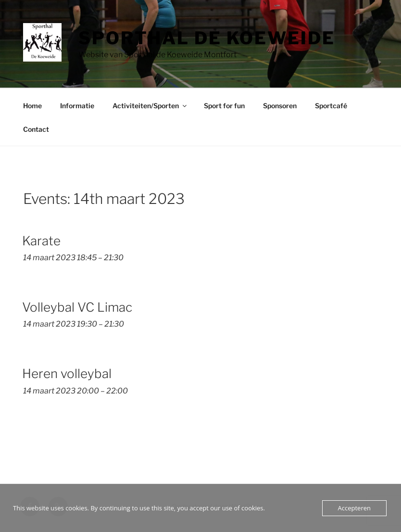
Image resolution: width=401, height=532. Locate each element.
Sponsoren (280, 106)
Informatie (77, 106)
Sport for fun (224, 106)
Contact (36, 129)
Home (32, 106)
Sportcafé (331, 106)
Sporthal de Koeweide (207, 38)
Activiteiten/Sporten (150, 106)
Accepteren (354, 508)
